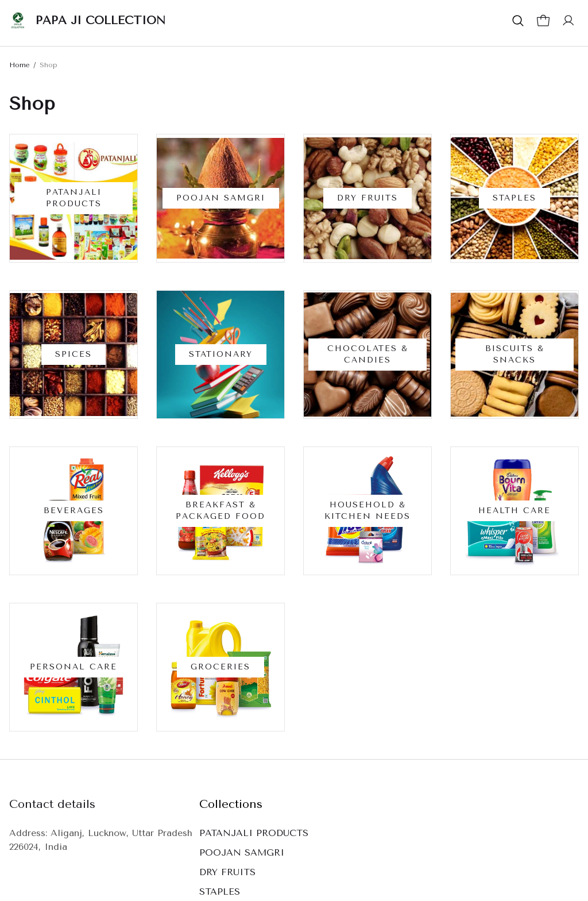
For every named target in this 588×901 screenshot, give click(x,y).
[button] (518, 21)
